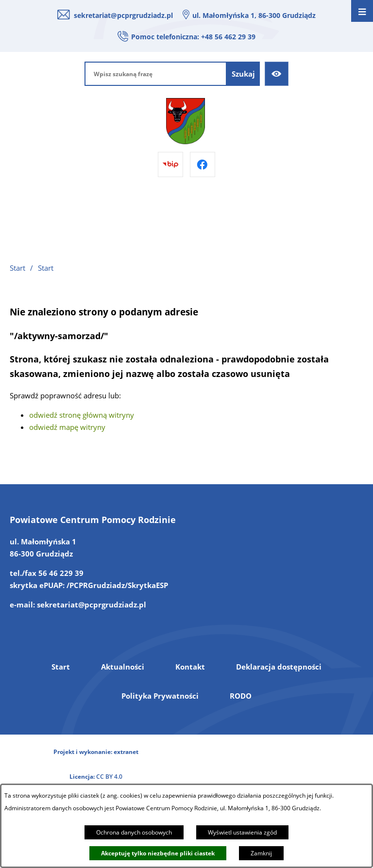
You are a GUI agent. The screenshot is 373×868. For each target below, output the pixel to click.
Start (61, 667)
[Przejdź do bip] (170, 164)
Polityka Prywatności (160, 696)
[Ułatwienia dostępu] (277, 74)
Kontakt (190, 667)
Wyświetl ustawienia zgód (242, 832)
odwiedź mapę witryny (67, 427)
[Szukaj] (243, 74)
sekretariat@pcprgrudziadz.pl (123, 15)
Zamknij (261, 853)
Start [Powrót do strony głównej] (17, 268)
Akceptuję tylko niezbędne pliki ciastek (158, 853)
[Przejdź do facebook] (203, 164)
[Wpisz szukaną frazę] (156, 74)
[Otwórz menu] (362, 11)
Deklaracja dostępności (279, 667)
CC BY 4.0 (109, 777)
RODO (241, 696)
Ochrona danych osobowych (134, 832)
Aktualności (123, 667)
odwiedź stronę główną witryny (82, 415)
